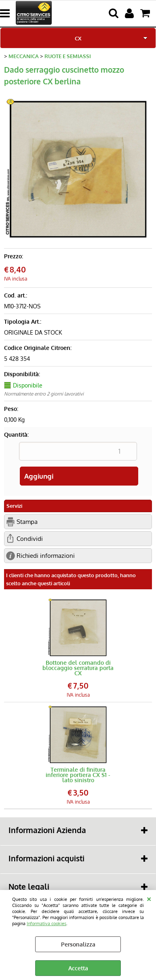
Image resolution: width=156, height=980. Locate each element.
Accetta (78, 968)
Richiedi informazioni (46, 555)
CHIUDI (149, 898)
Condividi (30, 538)
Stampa (27, 521)
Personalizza (78, 944)
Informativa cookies (46, 923)
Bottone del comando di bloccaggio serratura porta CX (78, 668)
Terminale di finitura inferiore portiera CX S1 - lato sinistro (78, 775)
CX (78, 38)
